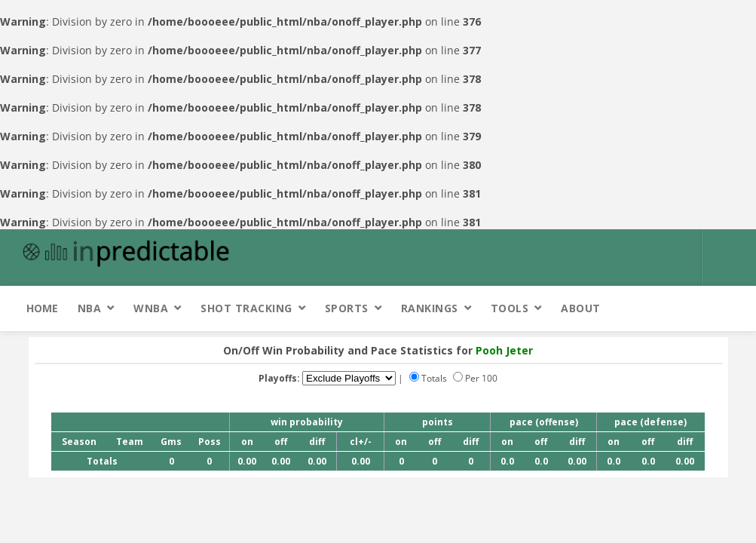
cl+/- (361, 442)
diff (317, 442)
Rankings (430, 308)
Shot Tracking (246, 308)
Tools (510, 308)
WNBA (151, 308)
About (581, 308)
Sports (347, 308)
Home (42, 308)
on (247, 442)
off (281, 442)
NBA (90, 308)
